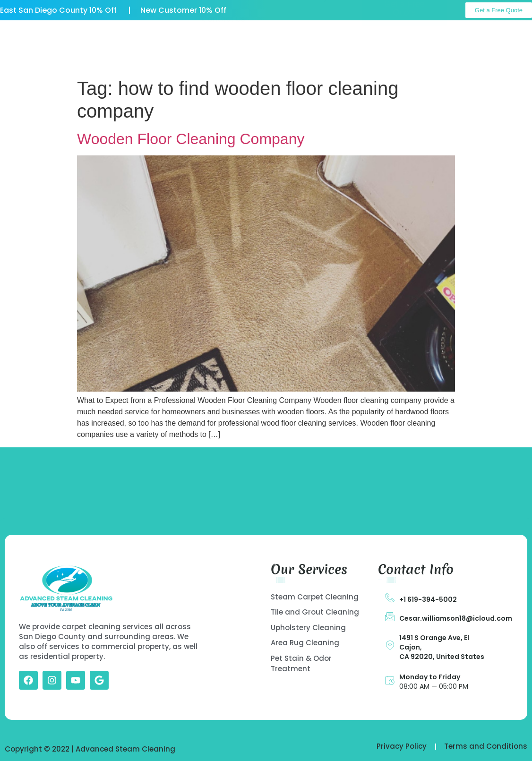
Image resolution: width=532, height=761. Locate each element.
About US (178, 35)
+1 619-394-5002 (428, 599)
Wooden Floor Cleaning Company (191, 139)
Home (121, 35)
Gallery (314, 35)
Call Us (505, 37)
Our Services (248, 35)
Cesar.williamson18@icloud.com (456, 618)
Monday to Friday (430, 677)
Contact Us (223, 56)
